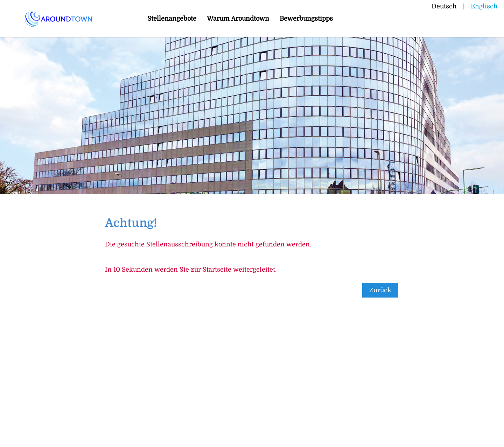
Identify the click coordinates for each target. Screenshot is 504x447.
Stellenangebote (172, 19)
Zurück (380, 290)
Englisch (484, 6)
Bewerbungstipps (306, 19)
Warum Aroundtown (238, 19)
